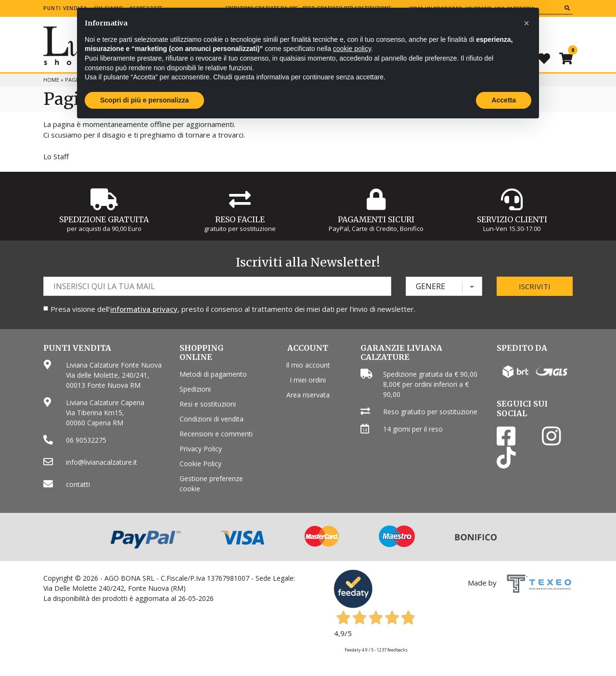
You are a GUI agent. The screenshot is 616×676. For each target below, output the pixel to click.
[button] (526, 23)
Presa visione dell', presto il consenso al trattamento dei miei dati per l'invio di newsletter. (233, 309)
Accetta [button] (504, 100)
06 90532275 (86, 440)
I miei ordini (308, 380)
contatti (78, 484)
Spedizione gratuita (104, 219)
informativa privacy (144, 309)
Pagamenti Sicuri (376, 219)
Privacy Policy (201, 449)
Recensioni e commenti (216, 434)
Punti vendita (65, 8)
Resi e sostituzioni (208, 404)
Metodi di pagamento (213, 374)
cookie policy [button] (352, 49)
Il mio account (308, 365)
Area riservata (308, 395)
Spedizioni (195, 389)
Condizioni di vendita (212, 419)
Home (51, 80)
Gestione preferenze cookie (211, 484)
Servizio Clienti (512, 219)
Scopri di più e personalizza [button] (144, 100)
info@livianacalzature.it (102, 462)
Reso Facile (240, 219)
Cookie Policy (200, 464)
